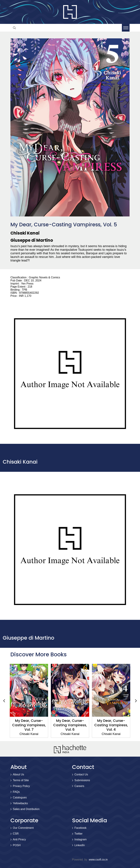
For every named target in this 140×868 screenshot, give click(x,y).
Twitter (78, 834)
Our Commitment (23, 828)
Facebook (80, 828)
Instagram (81, 839)
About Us (18, 774)
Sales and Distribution (26, 809)
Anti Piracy (19, 839)
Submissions (82, 780)
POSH (17, 845)
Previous (4, 701)
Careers (79, 786)
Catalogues (20, 797)
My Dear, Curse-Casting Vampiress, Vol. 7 (29, 725)
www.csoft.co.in (98, 860)
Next (136, 701)
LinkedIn (80, 845)
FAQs (16, 792)
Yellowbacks (20, 803)
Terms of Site (21, 780)
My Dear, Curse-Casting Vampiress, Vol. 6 (70, 725)
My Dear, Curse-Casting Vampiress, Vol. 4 (111, 725)
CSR (16, 834)
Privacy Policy (21, 786)
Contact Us (81, 774)
